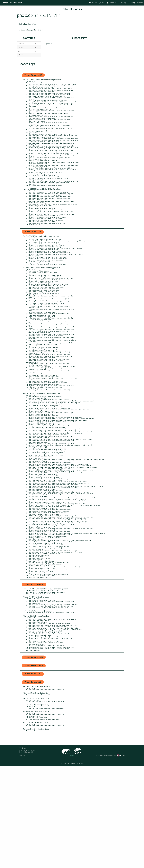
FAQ (132, 3)
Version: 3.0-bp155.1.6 (33, 258)
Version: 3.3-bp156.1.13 (33, 75)
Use (102, 3)
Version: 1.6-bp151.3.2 (33, 772)
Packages (123, 3)
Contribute (112, 3)
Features (93, 3)
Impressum (22, 858)
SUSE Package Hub (12, 3)
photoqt (24, 16)
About (140, 3)
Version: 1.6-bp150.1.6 (33, 780)
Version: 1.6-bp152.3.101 (34, 764)
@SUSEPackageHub (26, 855)
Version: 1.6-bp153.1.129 (34, 756)
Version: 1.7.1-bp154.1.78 (34, 673)
